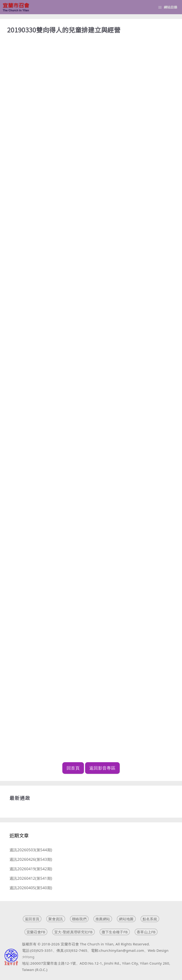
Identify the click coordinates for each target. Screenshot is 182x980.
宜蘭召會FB (36, 932)
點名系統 (150, 919)
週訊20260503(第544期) (31, 850)
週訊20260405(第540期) (31, 888)
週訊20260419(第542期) (31, 869)
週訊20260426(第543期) (31, 859)
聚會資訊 (56, 919)
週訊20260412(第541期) (31, 878)
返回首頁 (32, 919)
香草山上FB (146, 932)
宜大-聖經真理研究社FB (73, 932)
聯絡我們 (79, 919)
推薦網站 (103, 919)
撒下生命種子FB (115, 932)
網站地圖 (126, 919)
